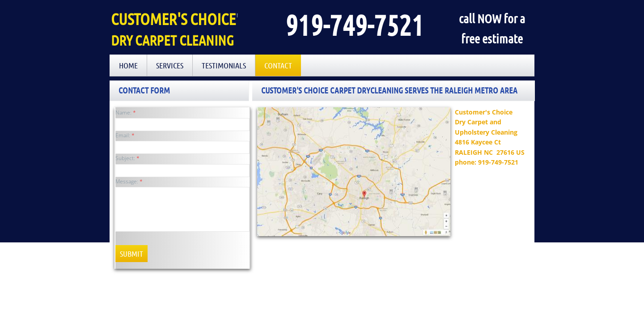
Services (170, 65)
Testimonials (224, 65)
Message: (129, 181)
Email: (125, 135)
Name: (126, 112)
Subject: (127, 158)
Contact (278, 65)
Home (128, 65)
